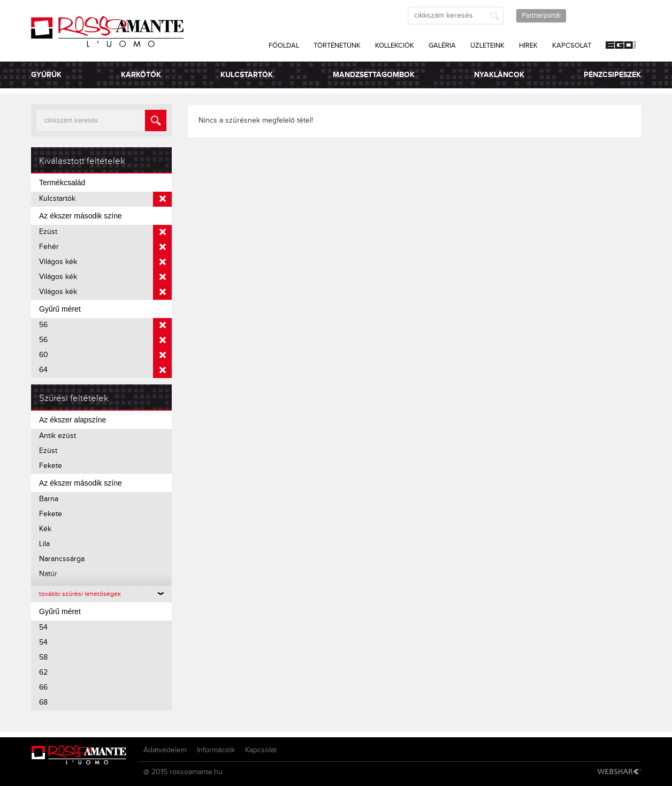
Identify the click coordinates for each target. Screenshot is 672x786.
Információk (216, 750)
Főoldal (284, 46)
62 (43, 672)
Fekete (51, 466)
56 (105, 326)
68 (43, 702)
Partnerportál (541, 16)
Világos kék (105, 262)
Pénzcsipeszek (612, 75)
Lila (44, 544)
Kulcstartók (247, 75)
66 (43, 687)
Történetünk (337, 46)
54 (43, 628)
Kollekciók (395, 46)
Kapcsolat (572, 46)
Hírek (528, 46)
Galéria (442, 46)
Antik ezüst (58, 436)
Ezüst (105, 232)
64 (105, 371)
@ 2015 (155, 772)
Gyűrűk (46, 75)
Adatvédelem (165, 750)
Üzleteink (487, 46)
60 (105, 356)
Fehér (105, 247)
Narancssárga (62, 559)
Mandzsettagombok (374, 75)
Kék (45, 529)
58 (43, 657)
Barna (49, 499)
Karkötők (141, 75)
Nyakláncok (499, 75)
